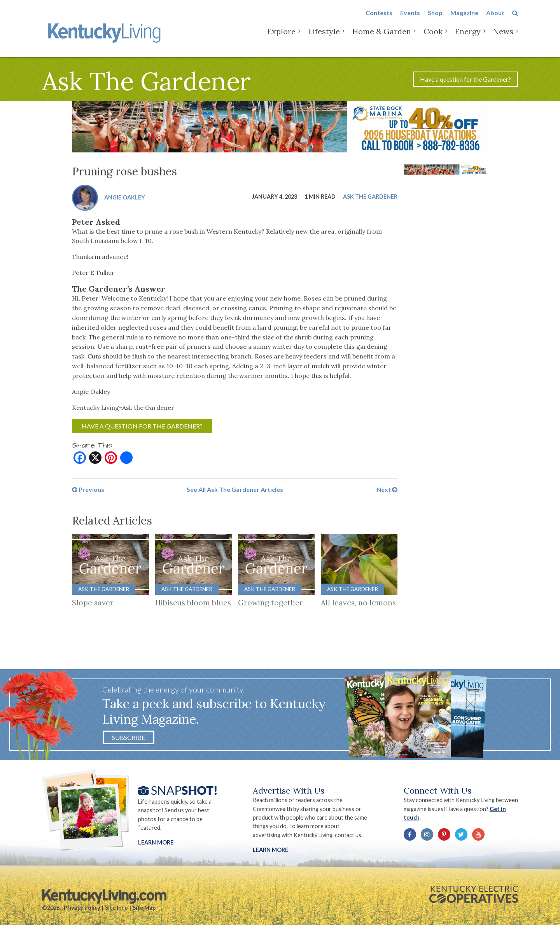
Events (410, 20)
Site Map (144, 908)
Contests (379, 20)
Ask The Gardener (370, 197)
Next (387, 489)
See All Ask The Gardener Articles (235, 489)
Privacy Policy (82, 908)
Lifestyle (324, 39)
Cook (433, 39)
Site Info (116, 908)
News (503, 39)
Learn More (156, 842)
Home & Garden (382, 39)
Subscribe (129, 737)
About (495, 20)
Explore (281, 39)
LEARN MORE (270, 850)
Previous (88, 489)
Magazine (464, 20)
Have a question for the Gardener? (465, 79)
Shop (435, 20)
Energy (468, 39)
